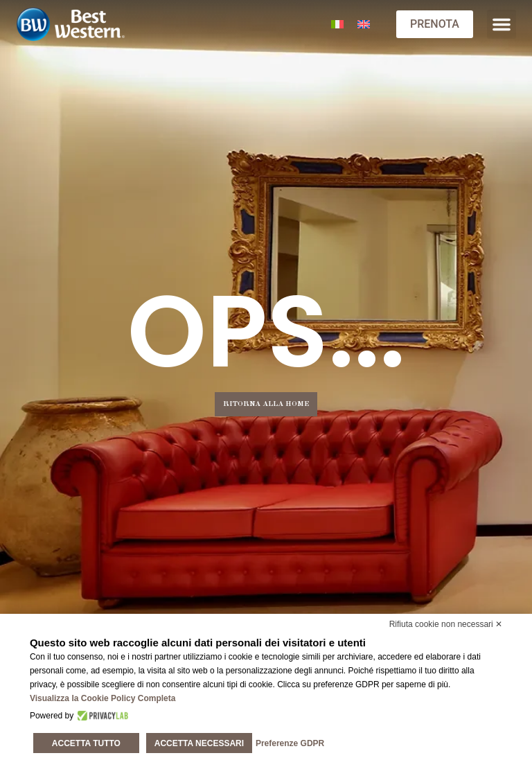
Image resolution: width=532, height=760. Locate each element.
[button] (502, 24)
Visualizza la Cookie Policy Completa (103, 698)
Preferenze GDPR (290, 743)
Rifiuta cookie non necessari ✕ (446, 624)
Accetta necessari (199, 743)
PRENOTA (435, 24)
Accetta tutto (86, 743)
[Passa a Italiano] (337, 25)
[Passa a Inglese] (364, 25)
